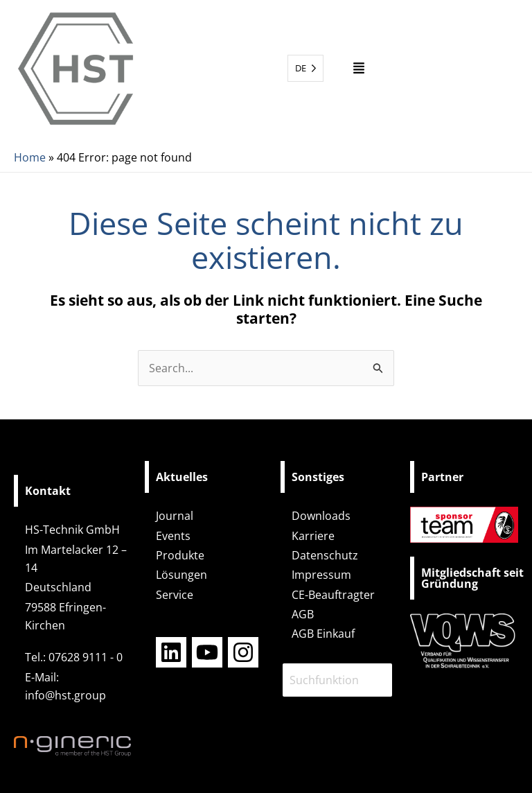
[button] (359, 68)
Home (30, 157)
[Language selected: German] (306, 68)
